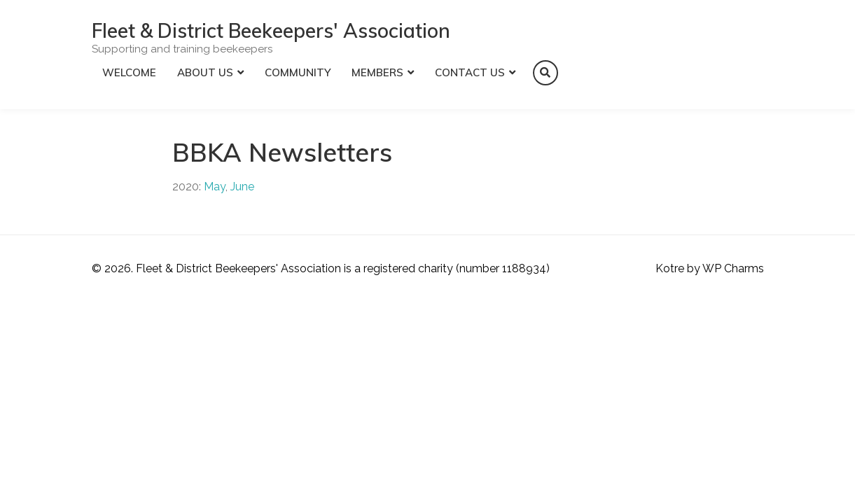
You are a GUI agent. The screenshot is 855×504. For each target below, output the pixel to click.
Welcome (129, 72)
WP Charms (733, 268)
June (242, 187)
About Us (205, 72)
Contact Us (470, 72)
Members (377, 72)
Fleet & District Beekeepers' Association (271, 30)
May (215, 187)
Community (298, 72)
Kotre (670, 268)
